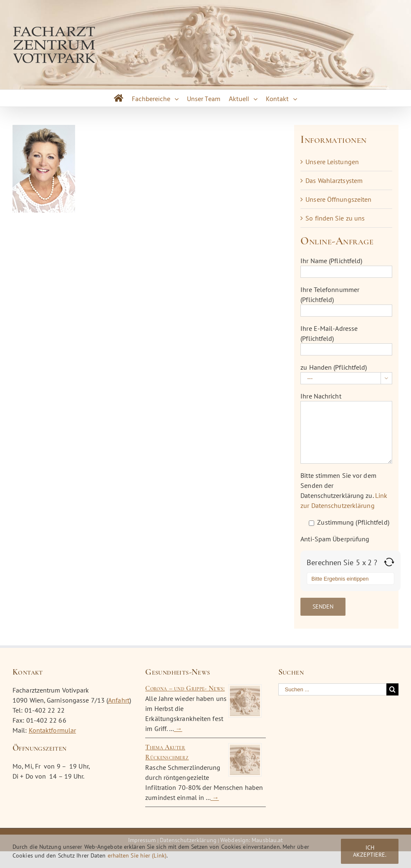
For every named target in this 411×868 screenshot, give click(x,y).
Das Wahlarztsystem (334, 180)
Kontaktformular (53, 730)
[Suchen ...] (332, 689)
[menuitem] (119, 98)
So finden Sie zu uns (335, 218)
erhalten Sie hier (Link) (137, 855)
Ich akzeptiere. (370, 851)
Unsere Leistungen (332, 162)
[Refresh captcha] (389, 562)
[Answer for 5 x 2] (350, 579)
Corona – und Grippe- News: (185, 688)
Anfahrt (119, 700)
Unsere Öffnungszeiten (338, 199)
